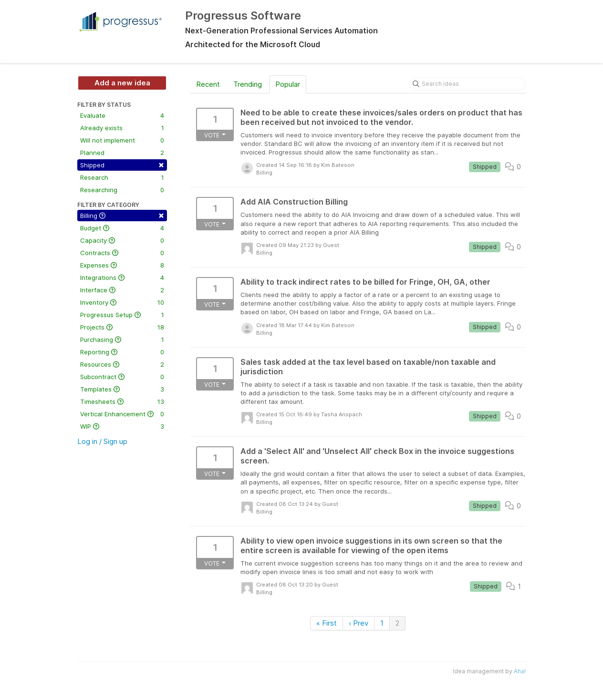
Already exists (122, 128)
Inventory (122, 302)
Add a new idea (122, 83)
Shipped (122, 164)
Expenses (122, 265)
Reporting (122, 352)
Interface (122, 290)
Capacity (122, 240)
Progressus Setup (122, 315)
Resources (122, 364)
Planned (122, 153)
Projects (122, 327)
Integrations (122, 278)
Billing (122, 215)
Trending (248, 84)
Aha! (520, 671)
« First (327, 623)
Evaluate (122, 115)
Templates (122, 389)
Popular (288, 84)
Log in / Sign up (102, 441)
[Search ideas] (468, 84)
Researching (122, 190)
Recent (208, 84)
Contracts (122, 253)
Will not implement (122, 140)
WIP (122, 426)
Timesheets (122, 401)
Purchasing (122, 340)
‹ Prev (359, 623)
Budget (122, 228)
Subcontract (122, 377)
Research (122, 177)
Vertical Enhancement (122, 414)
